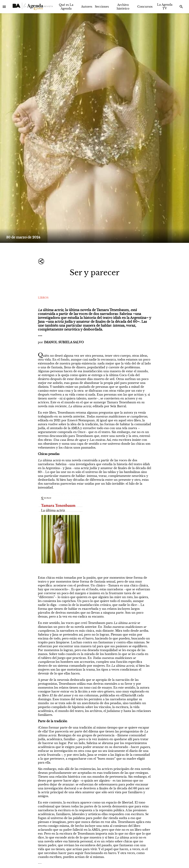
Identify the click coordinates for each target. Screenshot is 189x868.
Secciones (102, 7)
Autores (87, 7)
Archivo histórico (123, 7)
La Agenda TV (165, 6)
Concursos (145, 7)
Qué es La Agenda (66, 7)
